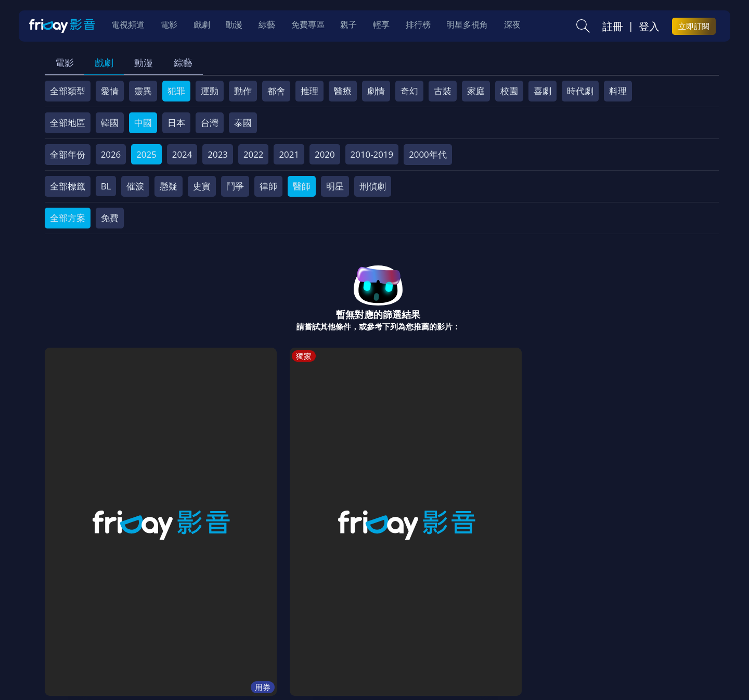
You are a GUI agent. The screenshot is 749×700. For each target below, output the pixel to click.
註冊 (613, 27)
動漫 (144, 62)
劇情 (376, 91)
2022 (254, 154)
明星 (335, 186)
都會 (276, 91)
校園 (509, 91)
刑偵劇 (373, 186)
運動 (210, 91)
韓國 (110, 123)
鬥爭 (235, 186)
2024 (182, 154)
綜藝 (183, 62)
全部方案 (68, 218)
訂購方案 (608, 625)
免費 (110, 218)
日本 (176, 123)
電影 (64, 62)
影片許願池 (467, 625)
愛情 (110, 91)
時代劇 (580, 91)
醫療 (343, 91)
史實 (202, 186)
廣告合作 (518, 625)
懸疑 (169, 186)
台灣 (210, 123)
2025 (146, 154)
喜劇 (543, 91)
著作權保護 (367, 625)
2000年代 (428, 154)
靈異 (143, 91)
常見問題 (208, 625)
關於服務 (70, 625)
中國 (143, 123)
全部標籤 (68, 186)
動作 (243, 91)
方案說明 (162, 625)
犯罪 (176, 91)
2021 (289, 154)
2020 (325, 154)
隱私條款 (317, 625)
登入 (649, 27)
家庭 (476, 91)
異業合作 (417, 625)
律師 (268, 186)
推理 (309, 91)
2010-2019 (372, 154)
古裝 (443, 91)
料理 (618, 91)
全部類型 (68, 91)
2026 (111, 154)
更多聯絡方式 (638, 665)
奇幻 (409, 91)
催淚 (135, 186)
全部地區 (68, 123)
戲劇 (104, 62)
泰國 (243, 123)
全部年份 (68, 154)
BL (106, 186)
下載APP (563, 625)
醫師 (302, 186)
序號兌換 (116, 625)
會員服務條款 (262, 625)
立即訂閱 (694, 27)
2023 (218, 154)
